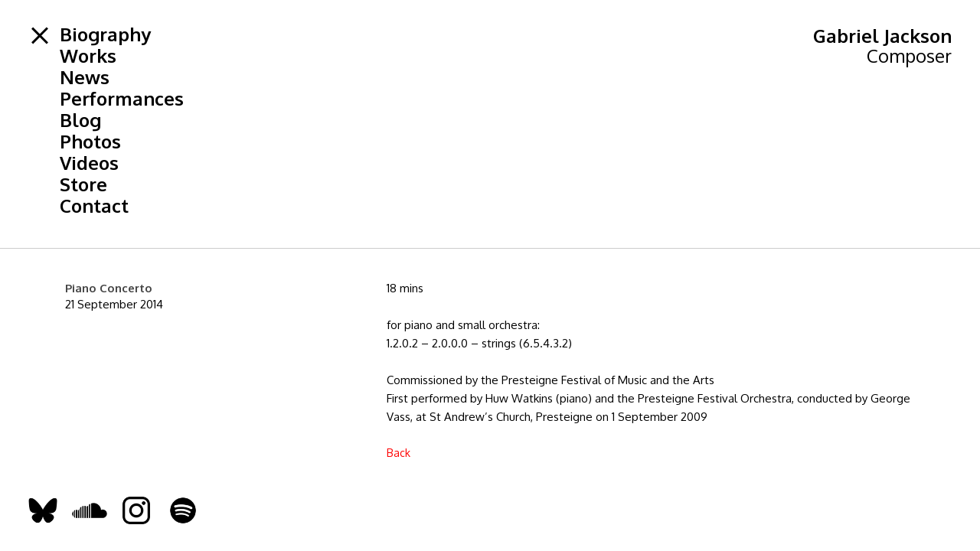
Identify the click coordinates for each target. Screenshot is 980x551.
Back (399, 453)
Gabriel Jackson (882, 36)
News (85, 77)
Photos (90, 142)
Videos (89, 163)
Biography (105, 34)
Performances (122, 99)
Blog (80, 120)
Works (88, 56)
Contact (94, 206)
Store (83, 184)
